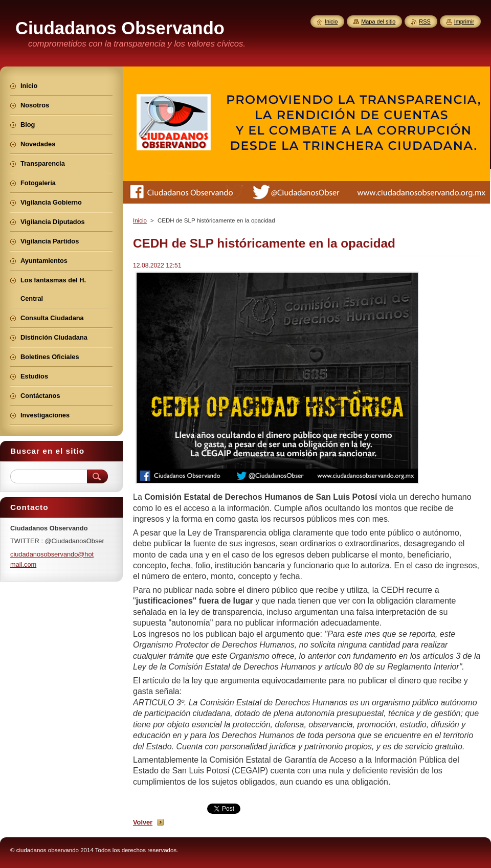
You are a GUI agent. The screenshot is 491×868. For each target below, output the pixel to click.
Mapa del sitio (378, 21)
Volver (143, 822)
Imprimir (464, 21)
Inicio (140, 220)
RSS (425, 21)
